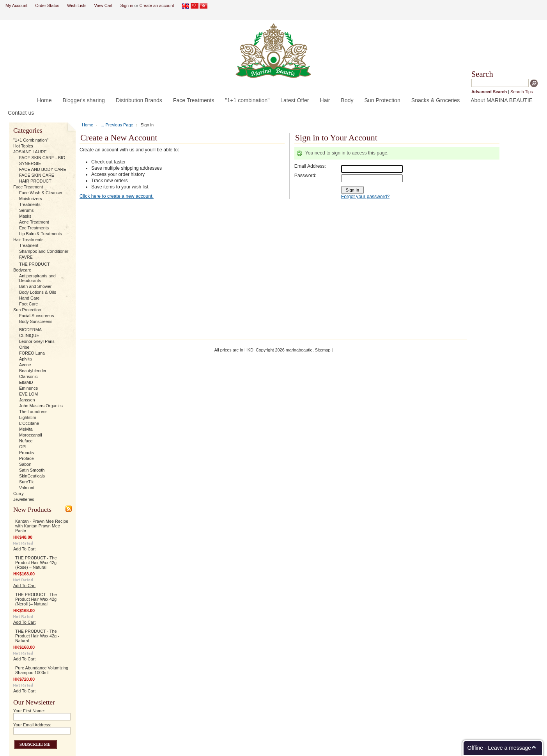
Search (482, 74)
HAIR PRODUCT (35, 181)
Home (88, 125)
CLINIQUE (29, 335)
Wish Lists (77, 5)
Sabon (25, 464)
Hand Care (29, 298)
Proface (26, 458)
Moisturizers (31, 199)
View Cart (103, 5)
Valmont (27, 488)
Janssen (27, 400)
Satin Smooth (32, 470)
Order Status (47, 5)
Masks (25, 216)
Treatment (29, 245)
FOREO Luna (32, 353)
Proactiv (27, 453)
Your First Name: (29, 711)
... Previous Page (117, 125)
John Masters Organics (41, 406)
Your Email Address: (32, 725)
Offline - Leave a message (499, 748)
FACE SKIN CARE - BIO (42, 158)
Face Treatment (28, 187)
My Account (16, 5)
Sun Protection (27, 310)
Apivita (26, 359)
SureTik (26, 482)
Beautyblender (33, 371)
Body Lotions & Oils (38, 292)
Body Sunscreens (36, 321)
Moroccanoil (31, 435)
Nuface (26, 441)
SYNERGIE (30, 163)
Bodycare (22, 270)
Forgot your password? (365, 197)
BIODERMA (30, 330)
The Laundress (33, 412)
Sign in (127, 5)
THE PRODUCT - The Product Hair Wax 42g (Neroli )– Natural (36, 599)
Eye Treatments (34, 228)
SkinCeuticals (32, 476)
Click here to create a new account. (117, 196)
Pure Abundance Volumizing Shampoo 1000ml (42, 670)
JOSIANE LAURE (30, 152)
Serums (26, 210)
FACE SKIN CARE (37, 175)
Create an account (157, 5)
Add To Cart (24, 549)
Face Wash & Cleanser (41, 193)
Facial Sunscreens (36, 316)
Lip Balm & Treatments (41, 234)
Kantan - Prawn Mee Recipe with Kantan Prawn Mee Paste (42, 526)
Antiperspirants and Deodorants (37, 278)
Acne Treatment (34, 222)
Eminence (28, 388)
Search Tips (521, 92)
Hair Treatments (28, 240)
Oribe (24, 347)
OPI (23, 447)
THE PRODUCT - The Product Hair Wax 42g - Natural (37, 636)
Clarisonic (28, 376)
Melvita (26, 429)
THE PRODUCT (35, 264)
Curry (19, 493)
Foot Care (28, 304)
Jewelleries (24, 499)
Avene (25, 365)
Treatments (30, 204)
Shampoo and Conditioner (44, 251)
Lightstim (28, 417)
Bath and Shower (35, 286)
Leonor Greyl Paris (37, 341)
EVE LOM (28, 394)
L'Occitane (29, 423)
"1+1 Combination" (31, 140)
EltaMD (26, 382)
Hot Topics (23, 146)
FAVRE (26, 257)
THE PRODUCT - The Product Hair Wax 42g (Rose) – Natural (36, 563)
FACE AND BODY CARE (43, 169)
